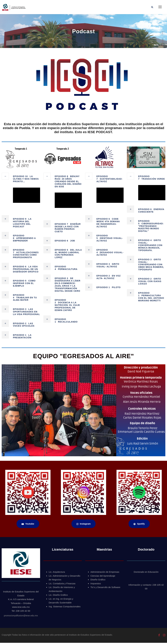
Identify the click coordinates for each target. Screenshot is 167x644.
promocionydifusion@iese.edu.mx (21, 617)
